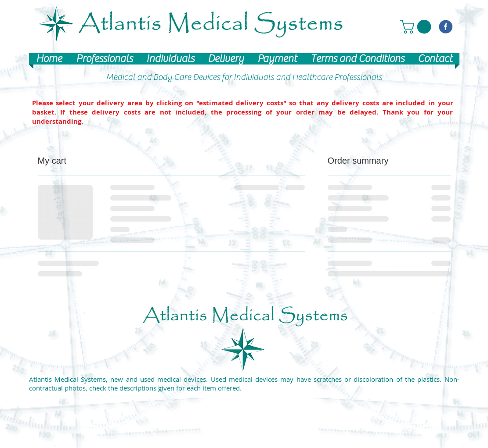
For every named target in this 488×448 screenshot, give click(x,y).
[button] (417, 27)
